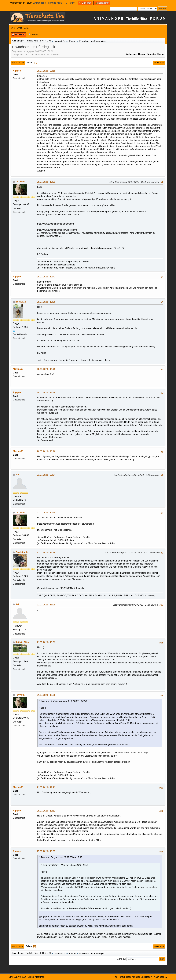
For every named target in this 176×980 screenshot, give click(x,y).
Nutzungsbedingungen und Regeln (135, 977)
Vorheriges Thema (135, 54)
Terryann (20, 182)
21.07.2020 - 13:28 (46, 605)
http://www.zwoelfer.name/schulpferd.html (57, 230)
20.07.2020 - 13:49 (46, 369)
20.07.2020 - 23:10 (46, 451)
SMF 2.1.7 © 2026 (18, 977)
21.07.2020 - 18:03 (46, 695)
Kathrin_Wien (22, 642)
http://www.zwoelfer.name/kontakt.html (56, 224)
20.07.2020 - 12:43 (46, 277)
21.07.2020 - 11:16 (46, 552)
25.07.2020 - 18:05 (46, 851)
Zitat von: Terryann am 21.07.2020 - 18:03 (61, 857)
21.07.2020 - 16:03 (46, 642)
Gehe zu (121, 959)
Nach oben (17, 946)
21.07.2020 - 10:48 (46, 513)
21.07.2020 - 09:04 (46, 475)
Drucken (159, 63)
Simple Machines (36, 977)
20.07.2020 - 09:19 (46, 71)
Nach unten (18, 63)
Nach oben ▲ (161, 977)
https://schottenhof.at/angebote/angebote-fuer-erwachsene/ (66, 524)
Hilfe (115, 977)
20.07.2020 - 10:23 (46, 182)
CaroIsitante (22, 552)
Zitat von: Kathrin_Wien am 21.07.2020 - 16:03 (64, 701)
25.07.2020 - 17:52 (46, 811)
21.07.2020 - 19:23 (46, 787)
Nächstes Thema (155, 54)
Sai (17, 475)
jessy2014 (21, 302)
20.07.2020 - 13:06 (46, 302)
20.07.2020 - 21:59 (46, 393)
